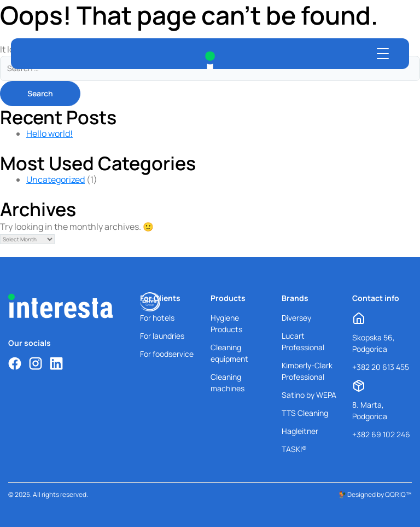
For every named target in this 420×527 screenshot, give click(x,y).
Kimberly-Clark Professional (307, 371)
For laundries (162, 336)
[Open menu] (383, 54)
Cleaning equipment (229, 353)
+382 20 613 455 (381, 367)
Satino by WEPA (309, 395)
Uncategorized (56, 179)
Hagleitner (300, 431)
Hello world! (49, 134)
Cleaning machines (227, 383)
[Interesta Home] (210, 60)
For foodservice (167, 354)
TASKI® (294, 449)
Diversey (296, 318)
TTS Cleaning (305, 413)
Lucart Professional (303, 341)
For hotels (157, 318)
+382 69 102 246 (381, 434)
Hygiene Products (226, 323)
